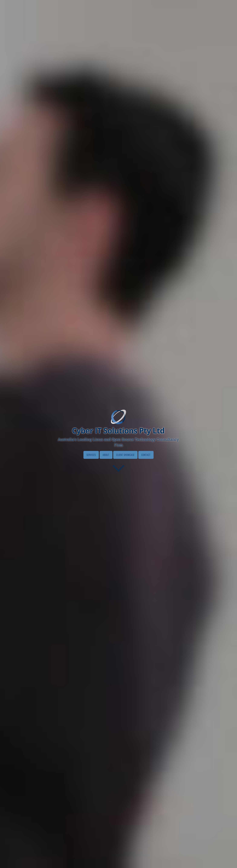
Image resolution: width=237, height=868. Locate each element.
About (106, 455)
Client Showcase (125, 455)
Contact (146, 455)
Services (91, 455)
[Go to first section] (118, 468)
